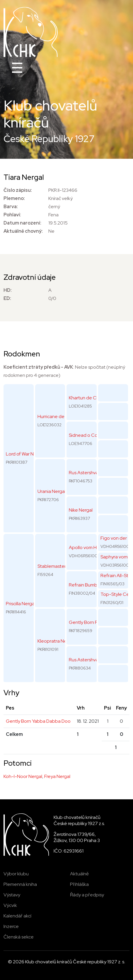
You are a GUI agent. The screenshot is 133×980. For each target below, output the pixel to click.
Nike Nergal (81, 510)
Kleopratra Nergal (56, 641)
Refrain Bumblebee (89, 585)
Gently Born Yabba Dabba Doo (38, 721)
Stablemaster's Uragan (61, 566)
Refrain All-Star (116, 576)
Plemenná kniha (20, 884)
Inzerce (11, 926)
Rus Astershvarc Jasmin (93, 660)
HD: (8, 290)
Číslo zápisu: (18, 190)
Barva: (11, 207)
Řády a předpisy (87, 895)
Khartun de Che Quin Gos (96, 398)
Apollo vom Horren (88, 547)
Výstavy (12, 895)
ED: (7, 298)
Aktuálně (79, 874)
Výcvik (10, 905)
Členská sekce (19, 937)
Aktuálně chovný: (23, 231)
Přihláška (79, 884)
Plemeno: (14, 198)
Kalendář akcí (17, 916)
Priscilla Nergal (21, 604)
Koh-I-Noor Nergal (23, 776)
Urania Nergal (52, 491)
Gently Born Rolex (88, 622)
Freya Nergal (57, 776)
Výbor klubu (16, 874)
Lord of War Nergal (25, 454)
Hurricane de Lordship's (62, 416)
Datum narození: (22, 223)
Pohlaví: (12, 215)
